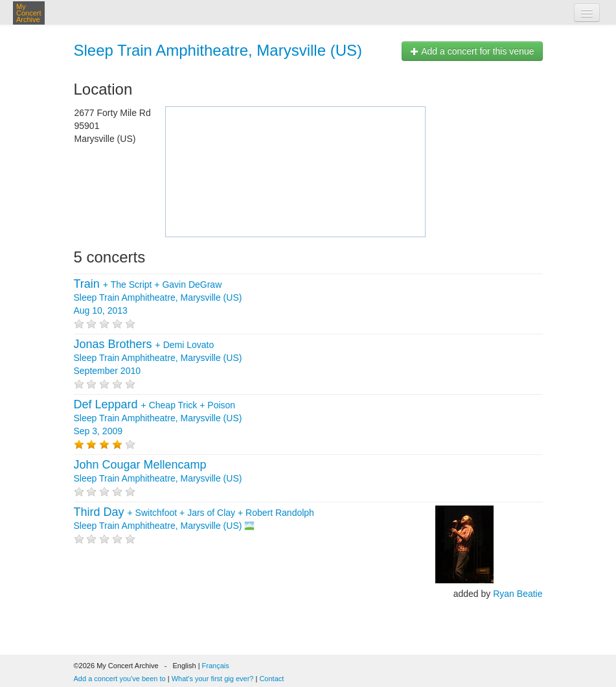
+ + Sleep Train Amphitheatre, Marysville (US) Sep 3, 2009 (158, 418)
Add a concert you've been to (120, 679)
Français (216, 666)
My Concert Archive (29, 13)
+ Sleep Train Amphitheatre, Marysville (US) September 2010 (158, 358)
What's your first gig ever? (213, 679)
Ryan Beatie (518, 594)
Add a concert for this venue (472, 51)
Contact (271, 679)
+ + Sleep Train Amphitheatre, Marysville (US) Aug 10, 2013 (158, 297)
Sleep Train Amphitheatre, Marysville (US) (218, 50)
